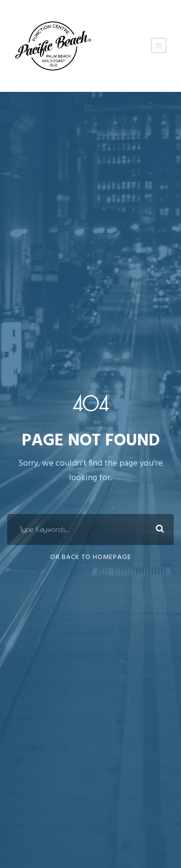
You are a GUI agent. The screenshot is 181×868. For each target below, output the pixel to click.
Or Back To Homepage (91, 557)
